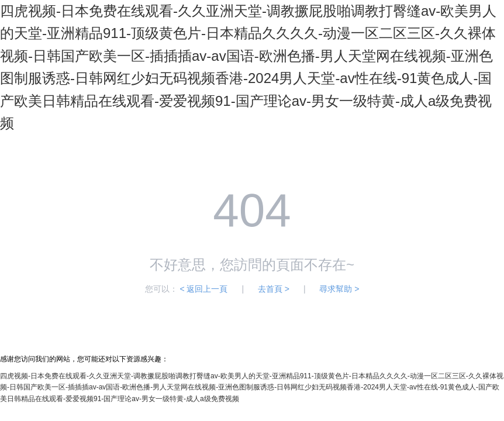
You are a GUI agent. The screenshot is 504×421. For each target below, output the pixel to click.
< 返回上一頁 (203, 289)
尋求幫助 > (339, 289)
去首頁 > (274, 289)
